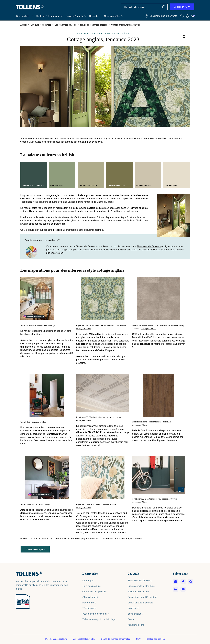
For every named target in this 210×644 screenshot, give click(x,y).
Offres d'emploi (90, 597)
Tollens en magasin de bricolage (99, 619)
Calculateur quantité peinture (142, 597)
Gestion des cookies (156, 639)
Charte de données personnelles (116, 639)
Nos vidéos (133, 608)
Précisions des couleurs (56, 639)
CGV (139, 639)
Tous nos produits (91, 586)
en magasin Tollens (84, 329)
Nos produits (23, 16)
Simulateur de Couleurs (149, 247)
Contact (132, 619)
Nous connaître (112, 16)
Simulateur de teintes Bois (141, 586)
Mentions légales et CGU (84, 639)
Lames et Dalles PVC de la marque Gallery (168, 325)
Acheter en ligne (136, 625)
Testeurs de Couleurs (139, 592)
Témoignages (89, 608)
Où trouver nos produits (94, 592)
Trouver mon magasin (35, 549)
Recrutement (89, 603)
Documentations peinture (141, 603)
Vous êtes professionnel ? (96, 614)
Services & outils (74, 16)
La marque (88, 581)
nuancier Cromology (47, 325)
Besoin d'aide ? (136, 614)
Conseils (93, 16)
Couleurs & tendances (47, 16)
